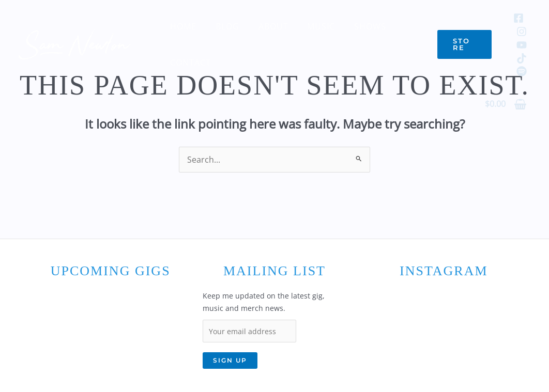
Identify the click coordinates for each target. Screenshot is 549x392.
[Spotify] (522, 71)
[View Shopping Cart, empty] (506, 104)
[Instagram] (522, 32)
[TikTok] (522, 58)
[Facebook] (518, 18)
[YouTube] (522, 45)
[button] (463, 44)
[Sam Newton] (75, 43)
